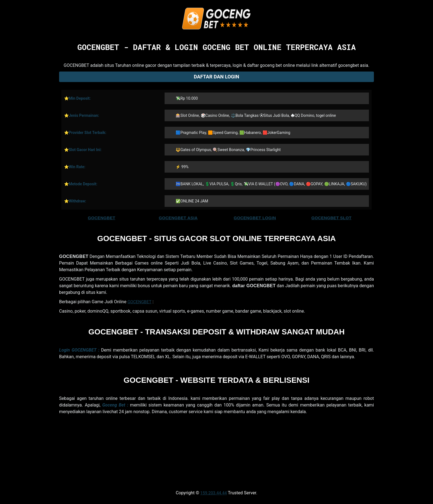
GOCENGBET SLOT (332, 218)
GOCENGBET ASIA (178, 218)
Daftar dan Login (217, 77)
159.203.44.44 (213, 493)
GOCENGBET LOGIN (255, 218)
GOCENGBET (102, 218)
